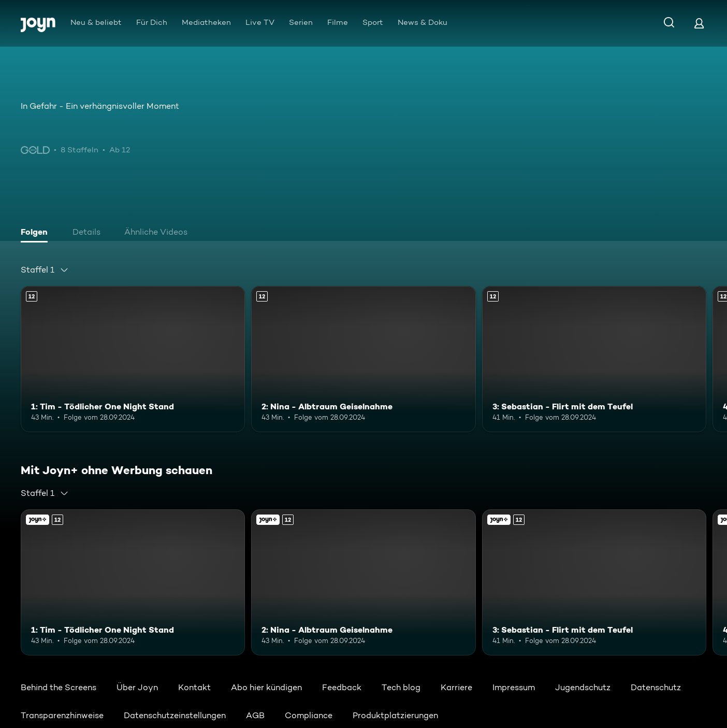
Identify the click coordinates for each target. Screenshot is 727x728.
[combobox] (45, 270)
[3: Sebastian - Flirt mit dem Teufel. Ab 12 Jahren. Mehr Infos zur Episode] (594, 359)
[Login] (699, 23)
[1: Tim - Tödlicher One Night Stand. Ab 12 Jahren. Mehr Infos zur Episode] (133, 359)
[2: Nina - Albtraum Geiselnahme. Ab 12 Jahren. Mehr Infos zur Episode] (363, 359)
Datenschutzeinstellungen (175, 715)
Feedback (342, 687)
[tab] (37, 233)
